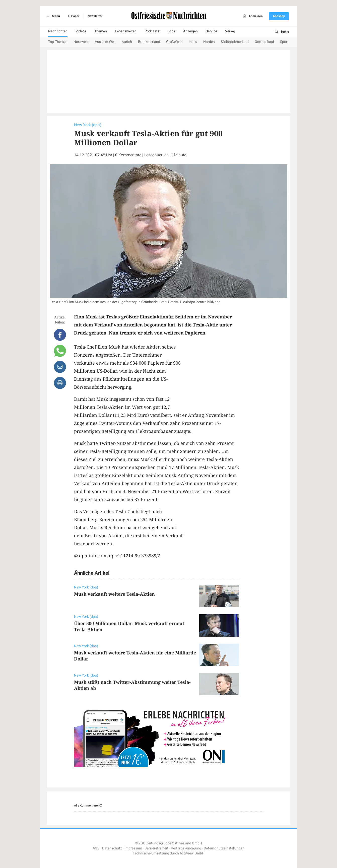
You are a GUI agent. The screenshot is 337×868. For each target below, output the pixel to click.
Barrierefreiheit (156, 848)
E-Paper (74, 16)
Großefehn (174, 42)
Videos (81, 31)
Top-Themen (58, 42)
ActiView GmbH (192, 853)
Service (211, 31)
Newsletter (95, 16)
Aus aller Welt (105, 42)
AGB (96, 848)
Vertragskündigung (186, 848)
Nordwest (81, 42)
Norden (209, 42)
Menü (53, 16)
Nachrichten (58, 31)
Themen (101, 31)
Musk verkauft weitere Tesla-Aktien (114, 594)
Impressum (133, 848)
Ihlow (193, 42)
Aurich (127, 42)
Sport (284, 42)
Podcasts (152, 31)
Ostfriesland (264, 42)
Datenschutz (112, 848)
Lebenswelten (126, 31)
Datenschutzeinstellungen (224, 848)
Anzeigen (190, 31)
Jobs (171, 31)
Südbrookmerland (235, 42)
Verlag (230, 31)
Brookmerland (149, 42)
